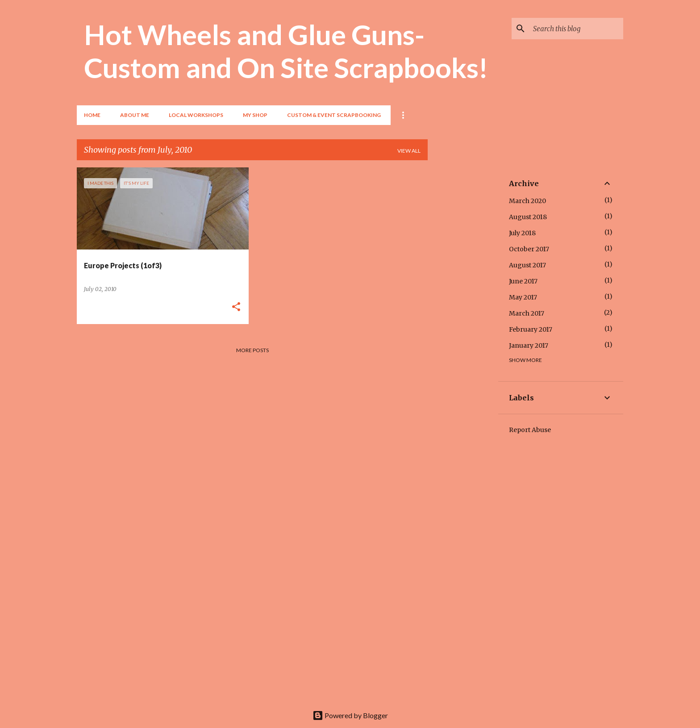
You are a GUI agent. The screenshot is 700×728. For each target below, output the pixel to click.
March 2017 (527, 313)
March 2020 (527, 201)
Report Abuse (530, 430)
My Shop (255, 115)
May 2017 (523, 297)
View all (409, 151)
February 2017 (531, 329)
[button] (236, 307)
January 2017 (529, 345)
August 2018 (528, 217)
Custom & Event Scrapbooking (334, 115)
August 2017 (527, 265)
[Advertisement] (463, 301)
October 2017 (529, 249)
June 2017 (523, 281)
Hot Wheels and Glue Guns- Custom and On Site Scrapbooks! (286, 51)
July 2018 (522, 233)
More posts (252, 350)
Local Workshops (196, 115)
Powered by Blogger (350, 715)
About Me (135, 115)
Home (92, 115)
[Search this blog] (576, 29)
